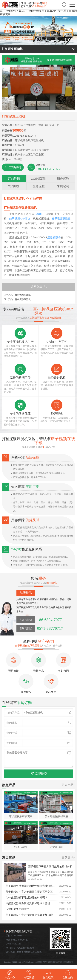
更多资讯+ (68, 857)
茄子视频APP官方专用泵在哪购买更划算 (29, 892)
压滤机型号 (54, 237)
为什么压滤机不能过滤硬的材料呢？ (27, 897)
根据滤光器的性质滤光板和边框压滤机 (28, 903)
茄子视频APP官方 (20, 219)
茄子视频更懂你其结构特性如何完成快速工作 (32, 886)
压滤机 (38, 214)
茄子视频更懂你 (61, 219)
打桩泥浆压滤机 (23, 295)
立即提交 (39, 774)
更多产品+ (68, 785)
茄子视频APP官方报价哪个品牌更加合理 (29, 915)
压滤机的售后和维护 (17, 909)
